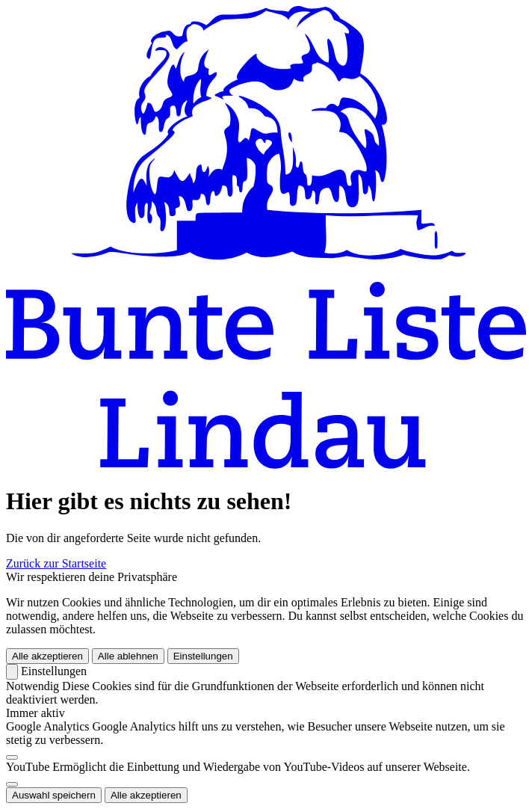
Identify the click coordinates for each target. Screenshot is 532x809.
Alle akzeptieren (47, 656)
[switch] (12, 757)
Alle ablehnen (128, 656)
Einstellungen (203, 656)
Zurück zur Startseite (56, 563)
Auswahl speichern (54, 795)
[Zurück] (12, 672)
